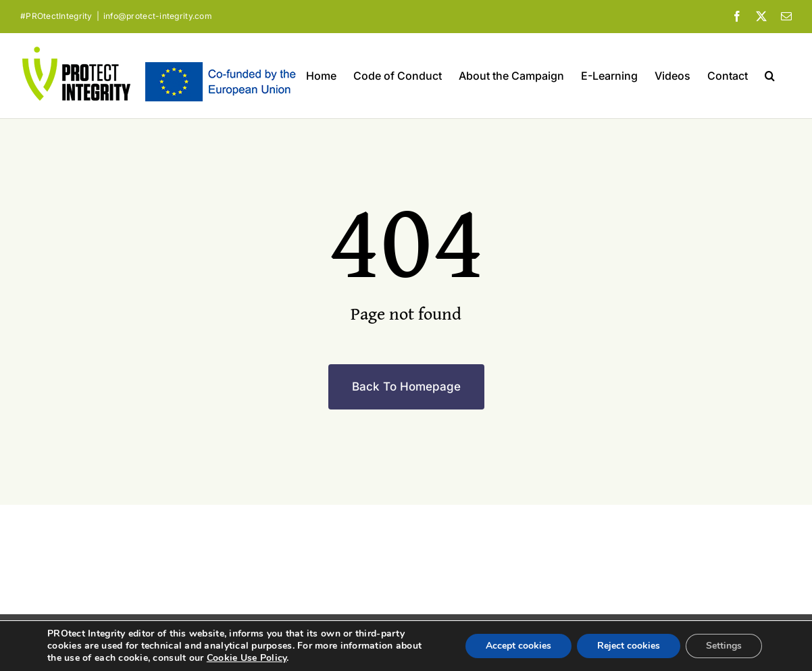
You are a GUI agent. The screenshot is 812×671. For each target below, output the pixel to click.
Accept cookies (518, 646)
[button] (770, 75)
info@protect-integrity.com (158, 16)
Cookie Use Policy (247, 658)
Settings (724, 646)
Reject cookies (629, 646)
